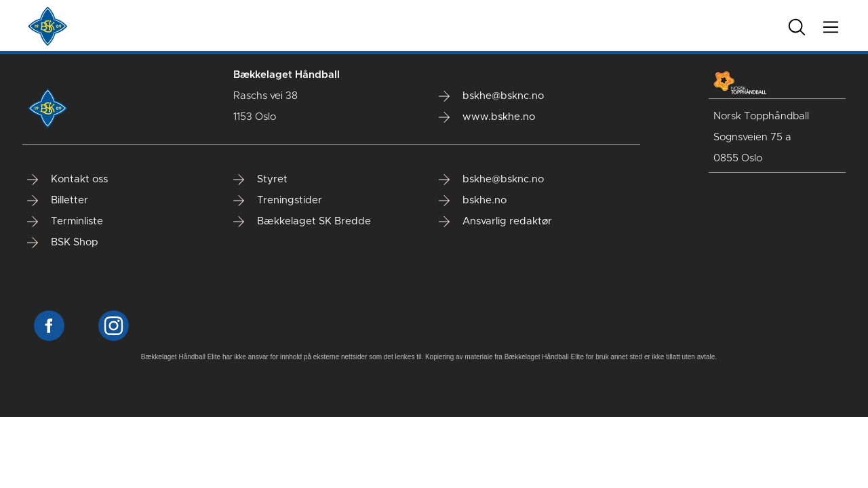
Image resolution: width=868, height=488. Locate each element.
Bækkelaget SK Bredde (302, 222)
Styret (260, 180)
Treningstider (278, 201)
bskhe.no (473, 201)
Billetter (58, 201)
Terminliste (65, 222)
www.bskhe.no (487, 117)
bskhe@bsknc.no (491, 96)
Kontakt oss (67, 180)
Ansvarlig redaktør (495, 222)
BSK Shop (63, 243)
